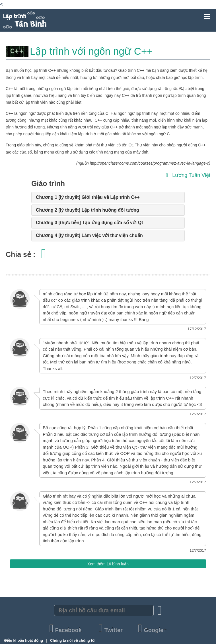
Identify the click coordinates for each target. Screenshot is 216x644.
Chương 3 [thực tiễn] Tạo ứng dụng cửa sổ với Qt (90, 223)
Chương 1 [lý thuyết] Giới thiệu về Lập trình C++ (88, 197)
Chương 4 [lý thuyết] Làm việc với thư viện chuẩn (89, 235)
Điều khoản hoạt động (24, 640)
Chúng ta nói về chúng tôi (73, 640)
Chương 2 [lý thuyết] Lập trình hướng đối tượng (88, 210)
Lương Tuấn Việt (188, 175)
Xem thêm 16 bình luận (108, 564)
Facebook (66, 630)
